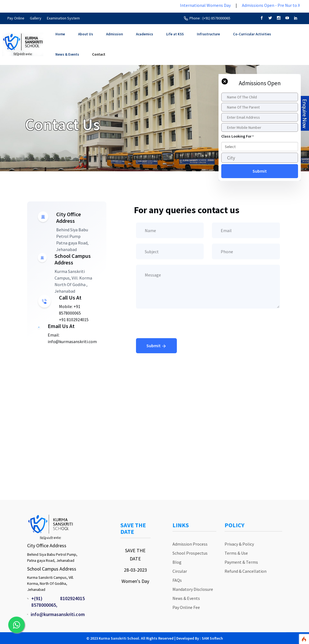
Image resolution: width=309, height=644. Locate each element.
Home (60, 34)
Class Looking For (237, 136)
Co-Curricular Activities (252, 34)
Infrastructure (208, 34)
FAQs (177, 580)
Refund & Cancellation (246, 571)
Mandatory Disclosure (193, 589)
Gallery (36, 18)
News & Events (67, 54)
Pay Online (16, 18)
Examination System (63, 18)
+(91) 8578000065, (44, 602)
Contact (99, 54)
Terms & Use (236, 553)
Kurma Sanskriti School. (119, 638)
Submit (156, 346)
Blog (177, 562)
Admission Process (190, 544)
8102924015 (72, 598)
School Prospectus (190, 553)
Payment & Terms (241, 562)
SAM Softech (212, 638)
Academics (144, 34)
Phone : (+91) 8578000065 (210, 18)
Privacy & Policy (239, 544)
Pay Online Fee (186, 607)
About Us (86, 34)
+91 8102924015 (74, 320)
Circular (180, 571)
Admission (114, 34)
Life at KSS (175, 34)
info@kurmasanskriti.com (58, 614)
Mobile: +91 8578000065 (70, 310)
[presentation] (178, 327)
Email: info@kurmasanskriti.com (72, 338)
